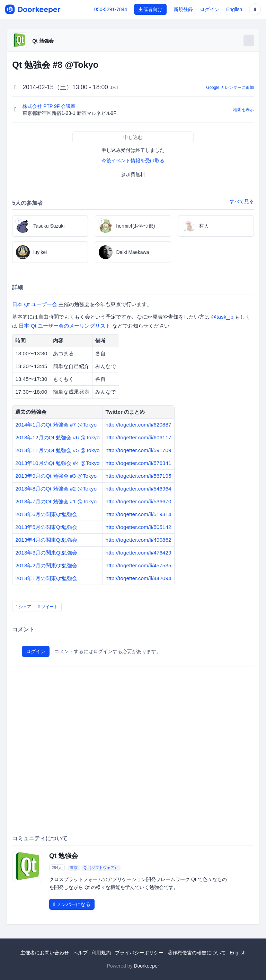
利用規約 (101, 953)
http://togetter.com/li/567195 (139, 476)
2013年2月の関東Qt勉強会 (46, 565)
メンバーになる (72, 904)
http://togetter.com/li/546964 (139, 489)
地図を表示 (243, 110)
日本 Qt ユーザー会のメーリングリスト (65, 326)
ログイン (210, 9)
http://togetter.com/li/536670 (139, 501)
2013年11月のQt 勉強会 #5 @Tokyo (57, 450)
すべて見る (242, 201)
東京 (74, 868)
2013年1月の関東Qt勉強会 (46, 578)
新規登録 (183, 9)
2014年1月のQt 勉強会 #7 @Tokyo (56, 425)
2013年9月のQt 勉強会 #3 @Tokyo (56, 476)
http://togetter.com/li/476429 (139, 553)
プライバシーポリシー (139, 953)
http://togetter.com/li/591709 (139, 450)
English (234, 9)
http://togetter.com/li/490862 (139, 540)
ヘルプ (80, 953)
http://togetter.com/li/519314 (139, 514)
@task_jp (222, 317)
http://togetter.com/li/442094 (139, 578)
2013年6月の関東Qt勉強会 (46, 514)
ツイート (48, 607)
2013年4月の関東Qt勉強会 (46, 540)
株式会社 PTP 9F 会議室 (50, 106)
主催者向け (150, 9)
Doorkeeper (146, 966)
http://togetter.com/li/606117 (139, 437)
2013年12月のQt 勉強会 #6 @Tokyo (57, 437)
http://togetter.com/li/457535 (139, 565)
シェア (24, 607)
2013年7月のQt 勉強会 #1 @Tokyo (56, 501)
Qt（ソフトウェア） (101, 868)
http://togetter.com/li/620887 (139, 425)
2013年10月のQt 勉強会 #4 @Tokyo (57, 463)
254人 (57, 868)
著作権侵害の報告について (197, 953)
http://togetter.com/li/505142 (139, 527)
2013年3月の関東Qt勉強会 (46, 553)
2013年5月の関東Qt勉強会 (46, 527)
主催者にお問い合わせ (45, 953)
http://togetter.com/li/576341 (139, 463)
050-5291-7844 (111, 9)
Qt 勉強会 (43, 41)
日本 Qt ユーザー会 (35, 304)
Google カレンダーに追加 (230, 88)
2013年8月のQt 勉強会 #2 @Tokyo (56, 489)
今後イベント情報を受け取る (133, 161)
